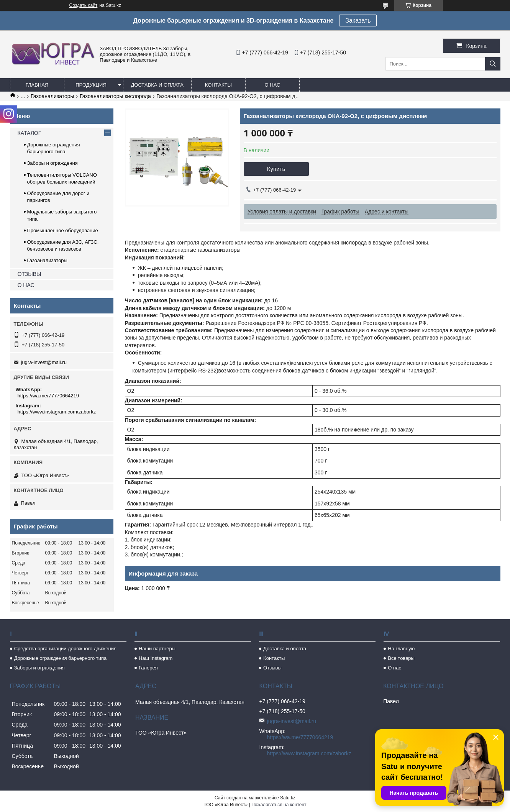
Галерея (148, 668)
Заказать (358, 21)
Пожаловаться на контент (279, 805)
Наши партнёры (157, 649)
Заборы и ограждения (52, 163)
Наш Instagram (156, 658)
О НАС (26, 285)
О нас (272, 85)
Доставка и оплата (157, 85)
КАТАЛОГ (30, 133)
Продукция (91, 85)
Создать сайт (84, 5)
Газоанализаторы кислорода (115, 96)
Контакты (218, 85)
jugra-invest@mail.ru (44, 362)
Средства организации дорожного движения (65, 649)
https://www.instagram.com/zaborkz (57, 412)
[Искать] (493, 64)
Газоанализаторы (52, 96)
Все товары (401, 658)
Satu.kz (288, 798)
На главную (401, 649)
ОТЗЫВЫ (30, 274)
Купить (276, 169)
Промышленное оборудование (63, 230)
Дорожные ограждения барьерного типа (61, 658)
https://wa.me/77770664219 (48, 396)
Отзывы (272, 668)
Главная (37, 85)
